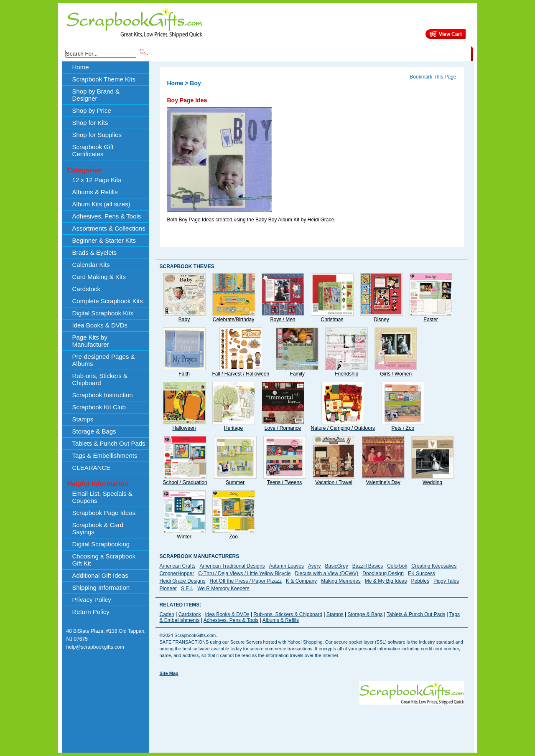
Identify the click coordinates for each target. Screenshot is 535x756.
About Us (339, 53)
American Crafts (178, 566)
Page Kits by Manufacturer (91, 341)
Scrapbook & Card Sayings (98, 528)
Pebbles (420, 581)
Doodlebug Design (383, 573)
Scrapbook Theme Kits (180, 53)
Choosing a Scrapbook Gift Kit (104, 560)
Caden (167, 614)
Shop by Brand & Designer (247, 53)
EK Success (422, 573)
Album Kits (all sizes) (101, 204)
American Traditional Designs (232, 566)
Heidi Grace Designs (183, 581)
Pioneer (168, 589)
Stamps (83, 419)
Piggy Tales (446, 581)
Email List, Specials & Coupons (102, 497)
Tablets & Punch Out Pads (109, 443)
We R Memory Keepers (223, 589)
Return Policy (91, 612)
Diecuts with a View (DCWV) (326, 573)
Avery (314, 566)
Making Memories (341, 581)
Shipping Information (383, 53)
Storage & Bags (94, 431)
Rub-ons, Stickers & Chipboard (100, 379)
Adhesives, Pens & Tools (107, 216)
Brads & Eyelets (95, 252)
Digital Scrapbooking (101, 544)
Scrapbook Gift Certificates (93, 150)
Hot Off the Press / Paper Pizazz (246, 581)
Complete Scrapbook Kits (108, 301)
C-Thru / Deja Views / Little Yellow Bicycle (244, 573)
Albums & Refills (95, 192)
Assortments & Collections (109, 228)
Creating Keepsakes (434, 566)
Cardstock (87, 289)
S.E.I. (187, 589)
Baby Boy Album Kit (277, 220)
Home (81, 67)
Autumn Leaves (287, 566)
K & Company (301, 581)
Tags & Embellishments (105, 455)
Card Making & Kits (99, 277)
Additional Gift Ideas (100, 575)
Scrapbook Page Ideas (104, 513)
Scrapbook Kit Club (99, 407)
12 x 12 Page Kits (97, 180)
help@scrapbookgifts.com (95, 647)
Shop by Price (303, 53)
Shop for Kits (90, 123)
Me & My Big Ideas (386, 581)
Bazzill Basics (368, 566)
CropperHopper (177, 573)
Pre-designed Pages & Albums (104, 360)
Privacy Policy (92, 600)
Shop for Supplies (97, 135)
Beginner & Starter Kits (104, 240)
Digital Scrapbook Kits (103, 313)
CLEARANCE (432, 53)
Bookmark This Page (433, 77)
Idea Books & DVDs (100, 325)
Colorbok (397, 566)
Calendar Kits (91, 265)
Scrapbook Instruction (103, 395)
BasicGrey (336, 566)
